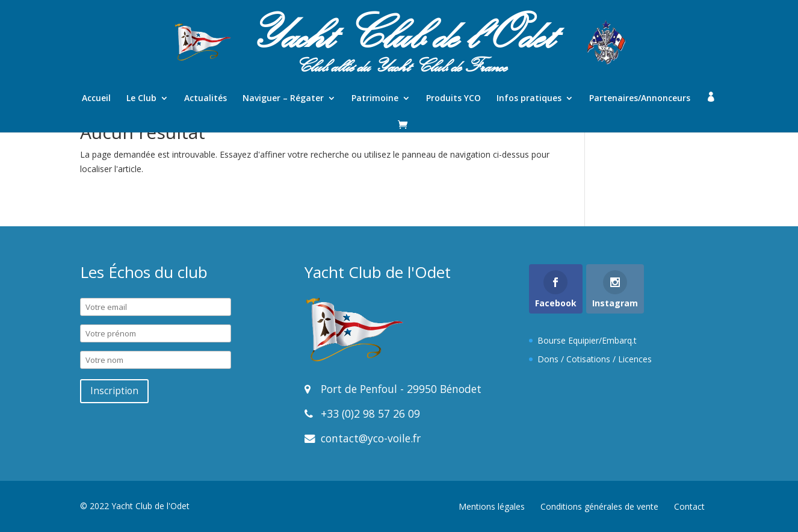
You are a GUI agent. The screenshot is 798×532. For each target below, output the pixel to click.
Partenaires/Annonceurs (640, 99)
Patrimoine (375, 99)
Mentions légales (492, 506)
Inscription (114, 391)
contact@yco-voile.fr (369, 438)
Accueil (96, 99)
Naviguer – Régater (283, 99)
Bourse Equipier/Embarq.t (587, 340)
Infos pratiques (529, 99)
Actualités (206, 99)
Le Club (141, 99)
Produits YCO (453, 99)
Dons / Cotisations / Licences (595, 359)
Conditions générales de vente (599, 506)
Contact (689, 506)
